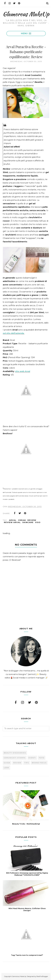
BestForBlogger (42, 976)
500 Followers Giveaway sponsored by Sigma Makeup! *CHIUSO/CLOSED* (27, 874)
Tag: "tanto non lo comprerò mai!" (27, 955)
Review (32, 520)
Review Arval (12, 522)
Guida (7, 763)
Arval (13, 520)
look (7, 768)
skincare (28, 522)
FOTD (42, 758)
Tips (27, 763)
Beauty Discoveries (15, 753)
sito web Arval (23, 371)
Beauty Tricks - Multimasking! (26, 824)
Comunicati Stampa (15, 758)
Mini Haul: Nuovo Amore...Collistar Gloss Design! (27, 909)
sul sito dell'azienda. (14, 333)
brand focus (39, 763)
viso (38, 522)
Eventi (32, 758)
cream (22, 520)
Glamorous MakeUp (26, 14)
